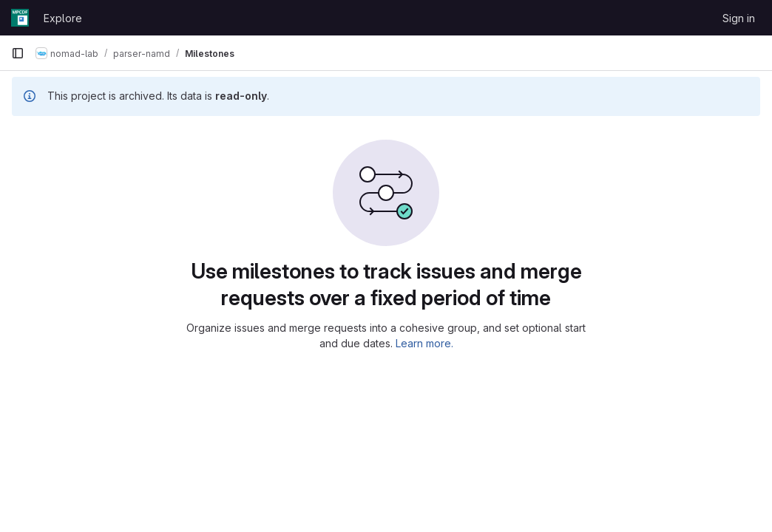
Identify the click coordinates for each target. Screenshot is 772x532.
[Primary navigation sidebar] (18, 53)
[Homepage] (20, 18)
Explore (63, 18)
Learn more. (424, 343)
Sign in (739, 18)
